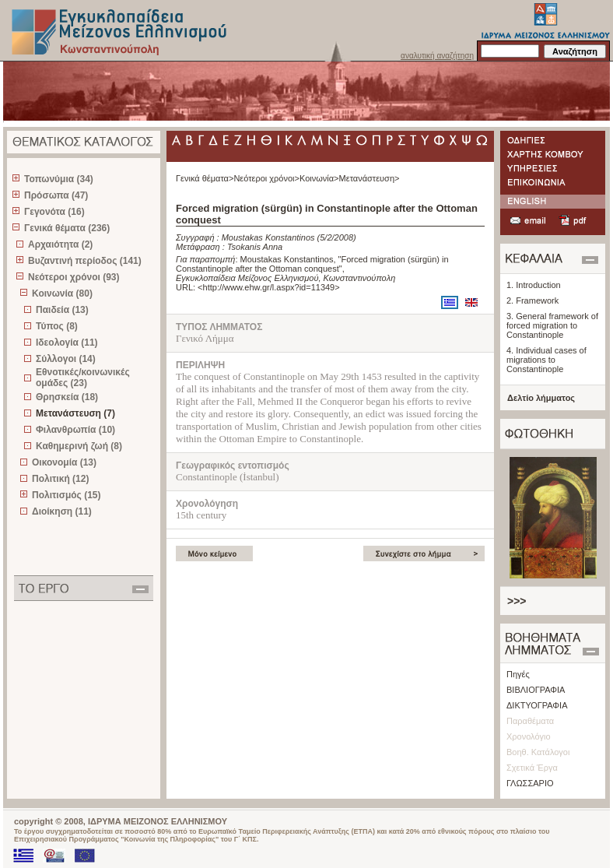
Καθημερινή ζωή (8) (79, 446)
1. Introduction (534, 285)
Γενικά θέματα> (205, 178)
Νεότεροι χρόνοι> (266, 178)
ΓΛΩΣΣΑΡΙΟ (530, 783)
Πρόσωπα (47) (56, 195)
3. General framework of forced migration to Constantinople (552, 325)
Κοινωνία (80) (62, 293)
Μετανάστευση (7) (75, 413)
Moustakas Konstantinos (268, 237)
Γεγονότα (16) (54, 212)
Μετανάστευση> (370, 178)
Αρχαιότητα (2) (60, 244)
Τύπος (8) (57, 326)
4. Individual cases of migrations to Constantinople (546, 360)
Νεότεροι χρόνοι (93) (74, 277)
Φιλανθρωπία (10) (75, 430)
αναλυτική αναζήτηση (437, 56)
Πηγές (518, 674)
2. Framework (532, 300)
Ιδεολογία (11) (67, 343)
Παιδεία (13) (62, 310)
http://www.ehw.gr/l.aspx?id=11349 (269, 287)
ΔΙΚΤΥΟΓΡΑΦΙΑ (537, 705)
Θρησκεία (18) (67, 397)
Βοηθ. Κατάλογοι (538, 752)
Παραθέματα (530, 721)
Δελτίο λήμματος (541, 398)
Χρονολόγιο (529, 736)
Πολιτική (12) (60, 479)
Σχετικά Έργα (532, 768)
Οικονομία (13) (64, 462)
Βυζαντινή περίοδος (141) (85, 261)
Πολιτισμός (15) (67, 495)
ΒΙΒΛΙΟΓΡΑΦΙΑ (536, 690)
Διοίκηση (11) (62, 511)
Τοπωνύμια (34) (59, 179)
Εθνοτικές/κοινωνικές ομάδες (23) (83, 378)
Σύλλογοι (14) (66, 359)
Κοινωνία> (319, 178)
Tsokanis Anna (255, 247)
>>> (517, 601)
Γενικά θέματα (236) (67, 228)
